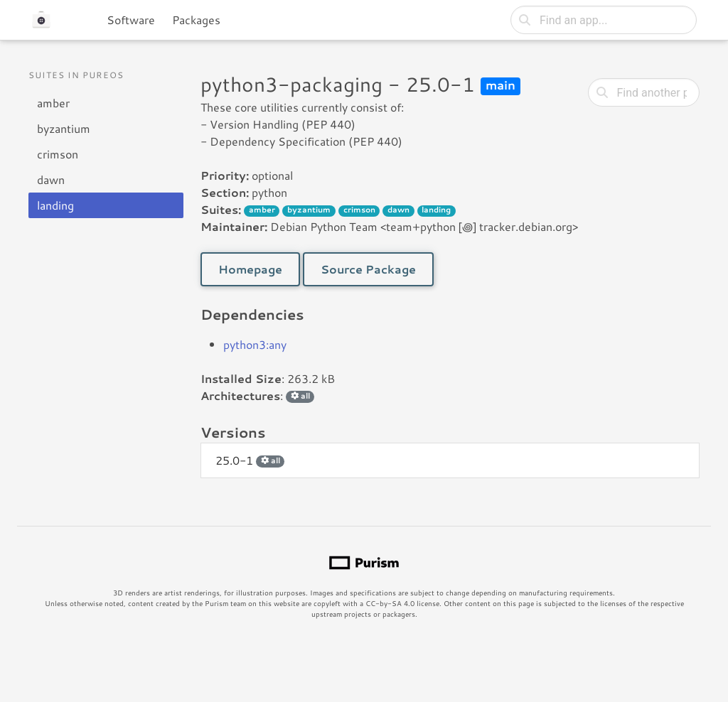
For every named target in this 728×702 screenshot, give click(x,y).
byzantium (64, 128)
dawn (51, 179)
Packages (196, 20)
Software (131, 20)
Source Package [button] (368, 269)
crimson (58, 154)
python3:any (255, 344)
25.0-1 (250, 460)
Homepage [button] (250, 269)
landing (55, 205)
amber (53, 103)
